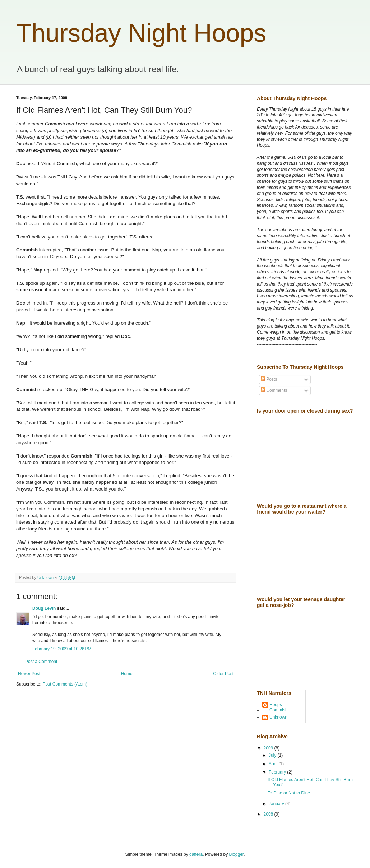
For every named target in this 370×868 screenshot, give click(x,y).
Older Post (223, 674)
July (273, 755)
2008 (269, 814)
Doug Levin (44, 608)
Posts (269, 379)
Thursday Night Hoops (141, 33)
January (277, 804)
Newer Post (29, 674)
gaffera (196, 854)
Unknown (278, 717)
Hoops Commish (279, 707)
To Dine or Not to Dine (289, 793)
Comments (274, 390)
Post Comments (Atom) (65, 684)
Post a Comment (41, 662)
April (274, 764)
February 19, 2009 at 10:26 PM (62, 649)
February (278, 772)
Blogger (237, 854)
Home (127, 674)
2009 (269, 748)
